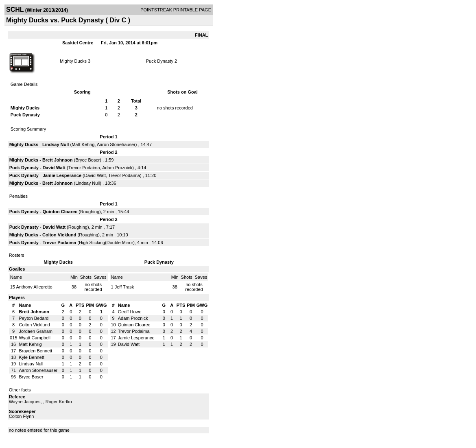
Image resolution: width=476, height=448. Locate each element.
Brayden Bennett (35, 351)
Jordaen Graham (36, 331)
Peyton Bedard (34, 318)
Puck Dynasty (160, 61)
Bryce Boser (87, 160)
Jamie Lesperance (62, 175)
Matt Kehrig (83, 144)
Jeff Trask (124, 287)
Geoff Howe (130, 312)
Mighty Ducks (73, 61)
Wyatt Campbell (35, 338)
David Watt (54, 168)
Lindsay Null (56, 144)
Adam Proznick (117, 168)
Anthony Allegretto (34, 287)
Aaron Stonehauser (116, 144)
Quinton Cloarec (60, 212)
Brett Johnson (58, 160)
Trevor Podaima (84, 168)
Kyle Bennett (31, 357)
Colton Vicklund (59, 235)
